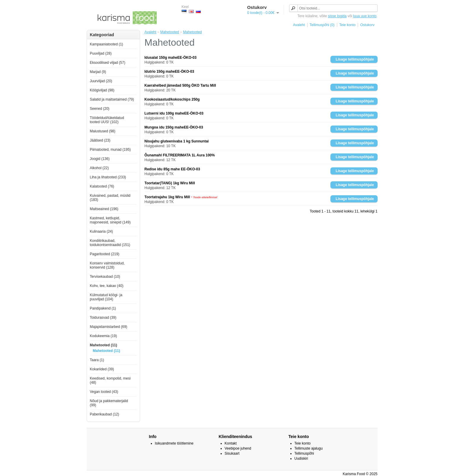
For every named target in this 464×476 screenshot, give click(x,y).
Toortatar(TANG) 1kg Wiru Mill (170, 183)
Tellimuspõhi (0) (322, 25)
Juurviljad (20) (101, 81)
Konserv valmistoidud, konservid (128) (107, 265)
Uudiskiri (301, 458)
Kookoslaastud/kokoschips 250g (172, 99)
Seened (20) (100, 109)
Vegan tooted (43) (104, 392)
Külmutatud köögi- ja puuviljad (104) (106, 297)
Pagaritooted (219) (105, 254)
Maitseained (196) (104, 209)
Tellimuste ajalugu (309, 448)
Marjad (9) (98, 72)
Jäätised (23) (100, 140)
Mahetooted (170, 32)
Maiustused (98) (103, 131)
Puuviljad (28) (101, 53)
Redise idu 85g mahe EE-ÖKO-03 (172, 169)
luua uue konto (365, 16)
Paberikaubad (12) (105, 414)
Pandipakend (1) (103, 308)
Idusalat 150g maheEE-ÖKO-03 (171, 58)
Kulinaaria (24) (102, 231)
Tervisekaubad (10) (105, 277)
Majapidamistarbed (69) (109, 327)
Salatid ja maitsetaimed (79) (112, 99)
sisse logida (337, 16)
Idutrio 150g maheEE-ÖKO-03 (169, 72)
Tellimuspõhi (304, 453)
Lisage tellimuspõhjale (355, 59)
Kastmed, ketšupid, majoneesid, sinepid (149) (110, 220)
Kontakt (231, 443)
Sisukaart (232, 453)
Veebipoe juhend (238, 448)
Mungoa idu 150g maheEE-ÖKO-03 (174, 127)
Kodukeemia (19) (103, 336)
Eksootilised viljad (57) (108, 63)
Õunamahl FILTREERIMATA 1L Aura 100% (180, 155)
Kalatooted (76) (102, 186)
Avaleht (299, 25)
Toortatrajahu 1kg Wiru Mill (167, 197)
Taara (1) (97, 360)
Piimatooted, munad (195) (110, 150)
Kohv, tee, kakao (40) (107, 286)
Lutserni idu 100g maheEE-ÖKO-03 (174, 113)
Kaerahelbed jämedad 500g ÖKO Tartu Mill (180, 85)
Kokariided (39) (102, 369)
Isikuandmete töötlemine (174, 443)
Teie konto (347, 25)
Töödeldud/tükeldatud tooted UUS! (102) (107, 120)
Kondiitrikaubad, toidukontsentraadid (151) (110, 243)
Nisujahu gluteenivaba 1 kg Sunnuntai (177, 141)
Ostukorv (367, 25)
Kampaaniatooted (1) (107, 44)
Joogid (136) (100, 159)
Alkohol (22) (99, 168)
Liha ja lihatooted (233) (108, 177)
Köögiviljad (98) (102, 90)
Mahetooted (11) (104, 345)
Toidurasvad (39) (103, 318)
